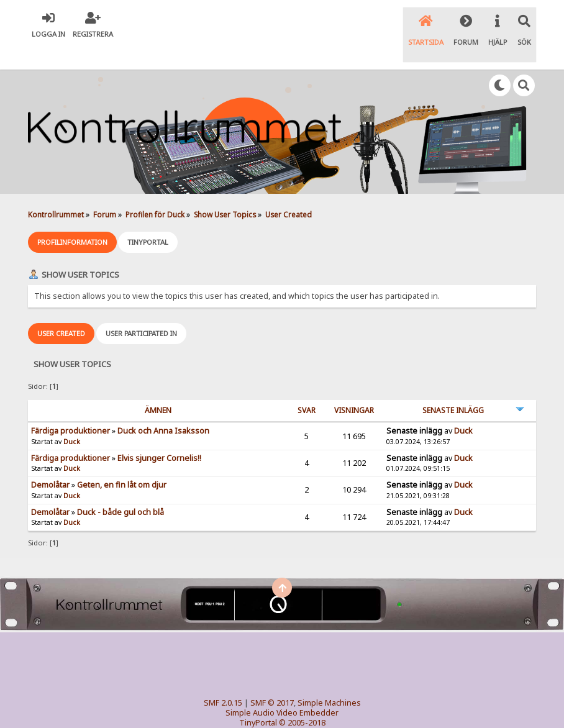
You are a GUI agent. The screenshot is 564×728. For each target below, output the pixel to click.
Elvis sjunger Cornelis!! (159, 433)
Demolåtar (50, 460)
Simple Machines (329, 677)
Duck (72, 417)
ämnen (158, 385)
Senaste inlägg (453, 385)
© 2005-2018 (302, 697)
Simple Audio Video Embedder (282, 687)
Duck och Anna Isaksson (163, 406)
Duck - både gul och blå (121, 487)
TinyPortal (258, 697)
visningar (354, 385)
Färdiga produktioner (70, 406)
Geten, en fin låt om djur (122, 460)
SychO (320, 707)
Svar (307, 385)
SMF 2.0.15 (223, 677)
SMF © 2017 (272, 677)
